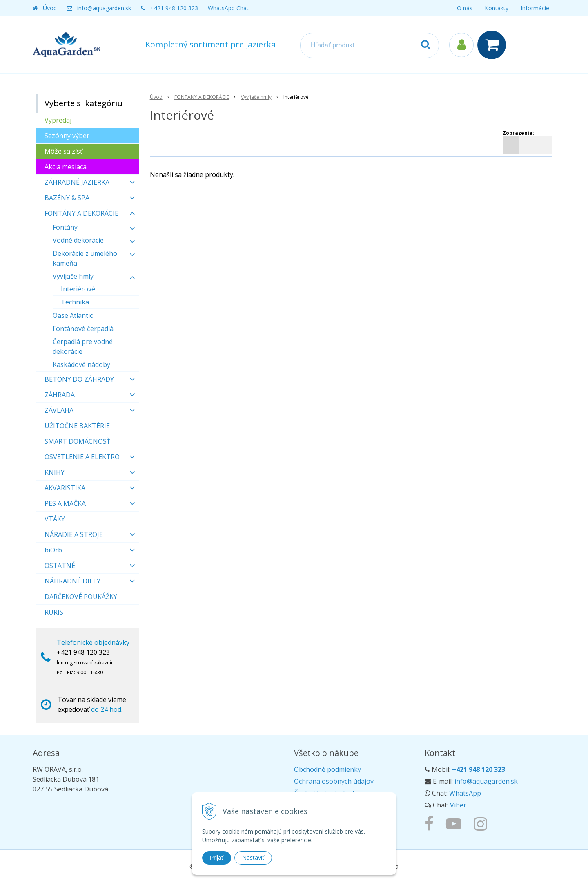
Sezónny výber (67, 136)
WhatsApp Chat (228, 8)
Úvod (50, 8)
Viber (458, 805)
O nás (465, 8)
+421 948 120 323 (174, 8)
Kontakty (497, 8)
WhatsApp (465, 793)
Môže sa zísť (63, 151)
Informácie (535, 8)
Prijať (217, 858)
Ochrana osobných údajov (334, 781)
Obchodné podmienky (327, 769)
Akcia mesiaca (66, 167)
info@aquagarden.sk (104, 8)
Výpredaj (58, 120)
